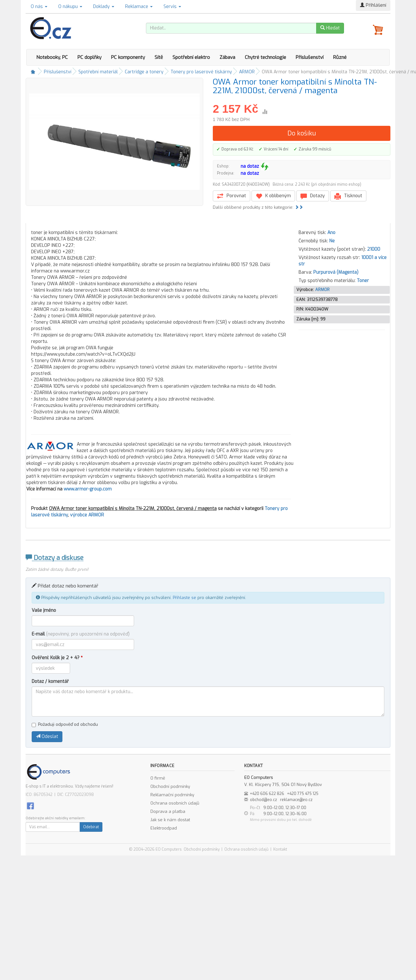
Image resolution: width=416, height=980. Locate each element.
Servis (172, 7)
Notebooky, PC (52, 57)
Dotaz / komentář (50, 681)
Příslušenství (310, 57)
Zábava (227, 57)
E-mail (81, 634)
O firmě (158, 778)
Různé (340, 57)
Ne (332, 241)
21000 (374, 249)
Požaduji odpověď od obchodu (65, 724)
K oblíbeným (273, 196)
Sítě (159, 57)
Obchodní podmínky (170, 786)
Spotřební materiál (98, 72)
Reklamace (139, 7)
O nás (39, 7)
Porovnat (232, 196)
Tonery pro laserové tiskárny (201, 72)
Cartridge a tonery (144, 72)
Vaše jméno (44, 610)
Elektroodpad (164, 828)
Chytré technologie (265, 57)
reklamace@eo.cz (296, 800)
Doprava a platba (168, 811)
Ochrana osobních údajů (175, 803)
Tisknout (348, 196)
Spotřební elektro (191, 57)
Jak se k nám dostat (170, 820)
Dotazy (313, 196)
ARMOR (247, 72)
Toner (363, 281)
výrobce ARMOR (87, 515)
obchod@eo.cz (264, 800)
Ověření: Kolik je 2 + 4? (57, 658)
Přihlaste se (184, 598)
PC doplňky (89, 57)
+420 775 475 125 (303, 794)
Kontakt (280, 849)
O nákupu (70, 7)
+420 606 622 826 (267, 794)
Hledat (330, 28)
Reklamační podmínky (172, 795)
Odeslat (47, 737)
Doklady (104, 7)
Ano (331, 233)
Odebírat (91, 827)
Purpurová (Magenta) (336, 272)
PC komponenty (128, 57)
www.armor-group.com (88, 489)
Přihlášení (373, 5)
